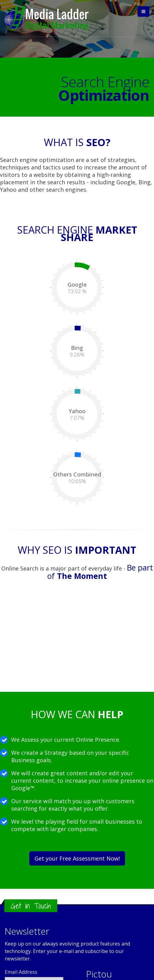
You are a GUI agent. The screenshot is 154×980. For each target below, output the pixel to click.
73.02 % (77, 291)
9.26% (77, 355)
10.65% (77, 481)
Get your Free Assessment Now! (77, 858)
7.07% (77, 418)
